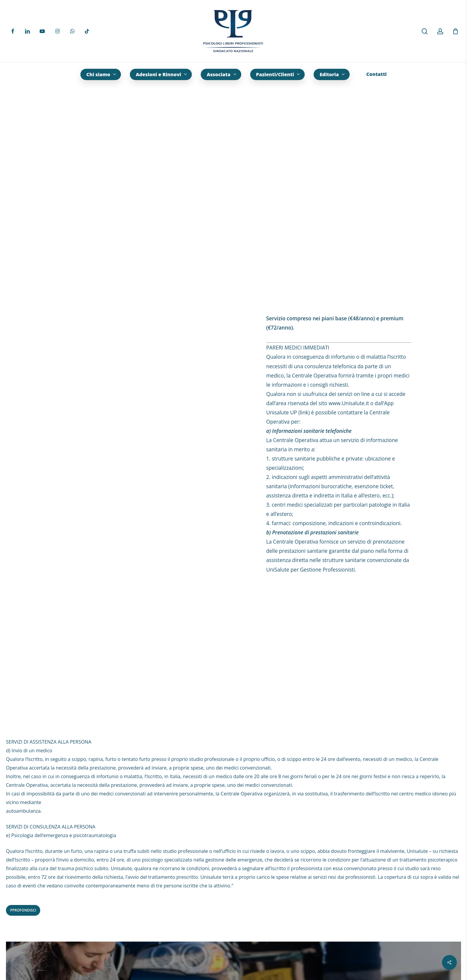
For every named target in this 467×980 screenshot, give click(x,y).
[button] (23, 910)
